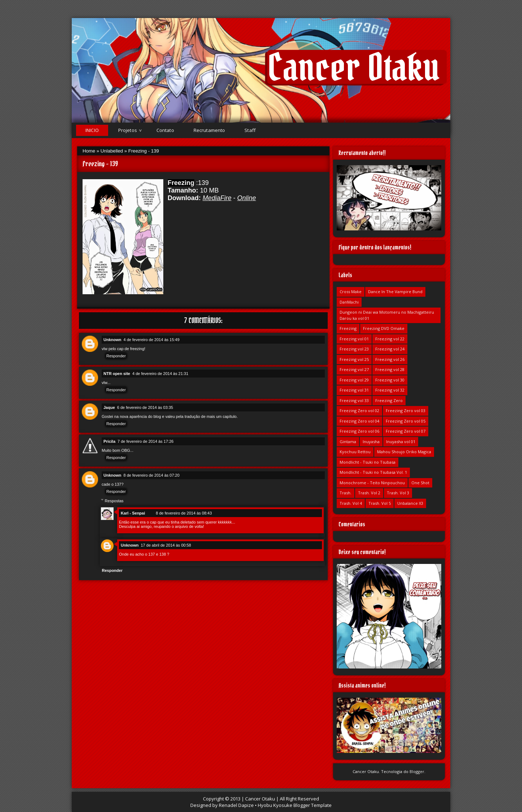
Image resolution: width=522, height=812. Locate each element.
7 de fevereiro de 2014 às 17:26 (145, 441)
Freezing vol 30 (390, 380)
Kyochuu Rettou (355, 452)
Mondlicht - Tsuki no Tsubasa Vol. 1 (373, 472)
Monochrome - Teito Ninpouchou (372, 483)
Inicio (92, 130)
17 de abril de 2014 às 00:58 (166, 545)
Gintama (348, 442)
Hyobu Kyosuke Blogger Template (295, 805)
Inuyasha (371, 442)
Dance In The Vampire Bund (395, 292)
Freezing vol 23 (354, 349)
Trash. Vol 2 (369, 493)
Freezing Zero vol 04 (359, 421)
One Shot (420, 483)
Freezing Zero (389, 400)
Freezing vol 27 (354, 369)
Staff (250, 130)
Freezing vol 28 (390, 369)
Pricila (109, 441)
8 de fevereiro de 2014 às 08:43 (184, 513)
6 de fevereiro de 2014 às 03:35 (145, 407)
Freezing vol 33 (354, 400)
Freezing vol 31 (354, 390)
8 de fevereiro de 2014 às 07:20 (152, 475)
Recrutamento (209, 130)
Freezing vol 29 (354, 380)
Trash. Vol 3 (398, 493)
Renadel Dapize (236, 805)
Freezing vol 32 (390, 390)
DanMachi (349, 302)
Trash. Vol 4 (351, 503)
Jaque (109, 407)
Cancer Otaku (353, 67)
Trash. (346, 493)
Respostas (114, 500)
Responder (116, 356)
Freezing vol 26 (390, 359)
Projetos (128, 130)
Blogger (417, 771)
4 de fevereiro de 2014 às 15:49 (152, 340)
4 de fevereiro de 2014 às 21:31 (160, 374)
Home (89, 151)
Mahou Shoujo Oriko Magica (404, 452)
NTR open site (117, 374)
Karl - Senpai (133, 513)
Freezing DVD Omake (384, 328)
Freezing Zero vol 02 (359, 411)
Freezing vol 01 (354, 339)
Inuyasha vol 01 (401, 442)
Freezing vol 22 (390, 339)
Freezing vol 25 (354, 359)
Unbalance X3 (410, 503)
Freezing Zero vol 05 (406, 421)
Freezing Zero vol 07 (406, 431)
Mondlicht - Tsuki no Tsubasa (368, 462)
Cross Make (351, 292)
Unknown (112, 340)
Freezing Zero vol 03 (406, 411)
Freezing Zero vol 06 (359, 431)
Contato (165, 130)
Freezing (348, 328)
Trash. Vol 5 (380, 503)
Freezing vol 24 (390, 349)
